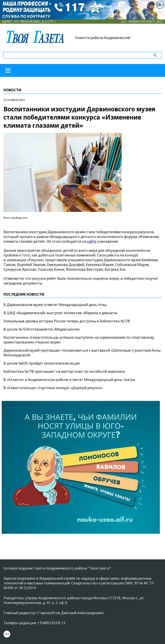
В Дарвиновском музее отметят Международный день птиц (55, 305)
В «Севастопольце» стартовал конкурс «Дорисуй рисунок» (53, 388)
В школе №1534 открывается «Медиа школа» (42, 329)
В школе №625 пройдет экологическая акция (41, 363)
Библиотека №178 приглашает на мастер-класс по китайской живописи (64, 371)
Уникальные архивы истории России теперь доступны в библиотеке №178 (67, 321)
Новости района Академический (103, 38)
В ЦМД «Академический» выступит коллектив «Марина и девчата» (60, 313)
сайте (92, 241)
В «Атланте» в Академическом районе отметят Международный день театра (69, 380)
